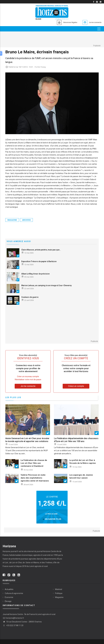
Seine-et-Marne (32, 563)
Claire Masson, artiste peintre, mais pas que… (41, 250)
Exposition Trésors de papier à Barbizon (39, 261)
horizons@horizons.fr (13, 618)
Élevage (8, 601)
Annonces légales (66, 22)
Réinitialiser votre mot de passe (28, 380)
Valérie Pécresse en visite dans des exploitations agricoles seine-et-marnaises (35, 478)
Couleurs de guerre (30, 297)
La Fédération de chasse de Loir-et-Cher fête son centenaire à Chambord (34, 463)
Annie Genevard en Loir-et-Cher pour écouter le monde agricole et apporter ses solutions (27, 440)
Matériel (59, 589)
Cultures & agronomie (14, 593)
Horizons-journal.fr (11, 551)
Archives (26, 220)
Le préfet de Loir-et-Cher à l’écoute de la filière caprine (83, 462)
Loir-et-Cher (17, 563)
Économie (9, 597)
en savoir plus (53, 519)
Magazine (12, 220)
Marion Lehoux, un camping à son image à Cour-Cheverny (46, 285)
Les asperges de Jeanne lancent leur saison (81, 477)
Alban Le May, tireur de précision (35, 274)
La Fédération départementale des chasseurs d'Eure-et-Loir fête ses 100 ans (76, 440)
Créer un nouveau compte (28, 376)
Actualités (9, 589)
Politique (59, 593)
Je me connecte (94, 22)
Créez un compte (76, 386)
